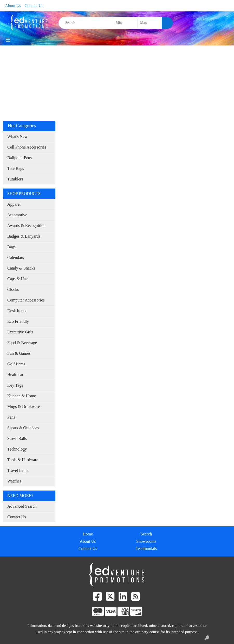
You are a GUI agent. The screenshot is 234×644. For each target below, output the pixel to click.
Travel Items (18, 470)
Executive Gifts (20, 332)
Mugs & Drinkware (24, 407)
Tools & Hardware (23, 460)
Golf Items (16, 364)
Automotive (17, 215)
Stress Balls (17, 438)
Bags (11, 247)
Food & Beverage (22, 343)
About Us (13, 6)
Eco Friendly (18, 321)
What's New (17, 136)
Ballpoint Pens (19, 158)
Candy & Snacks (21, 268)
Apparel (14, 204)
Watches (14, 481)
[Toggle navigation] (8, 40)
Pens (11, 417)
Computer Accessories (26, 300)
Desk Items (17, 311)
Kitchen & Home (22, 396)
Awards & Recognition (26, 226)
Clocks (13, 289)
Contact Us (34, 6)
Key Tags (15, 385)
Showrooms (146, 541)
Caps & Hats (18, 279)
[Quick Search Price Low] (125, 23)
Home (88, 534)
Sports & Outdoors (23, 428)
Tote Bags (16, 168)
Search (146, 534)
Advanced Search (22, 506)
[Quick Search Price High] (150, 23)
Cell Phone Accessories (27, 147)
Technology (17, 449)
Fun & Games (19, 353)
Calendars (16, 257)
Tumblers (15, 179)
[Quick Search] (86, 23)
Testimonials (146, 549)
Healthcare (16, 375)
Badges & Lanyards (24, 236)
